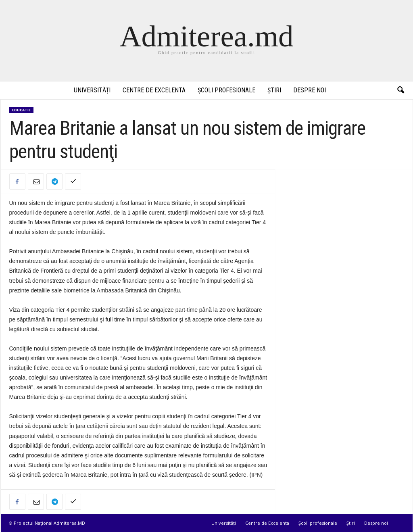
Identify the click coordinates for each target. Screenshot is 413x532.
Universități (92, 90)
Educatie (21, 110)
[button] (400, 90)
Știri (274, 90)
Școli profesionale (226, 90)
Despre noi (310, 90)
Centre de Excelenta (154, 90)
